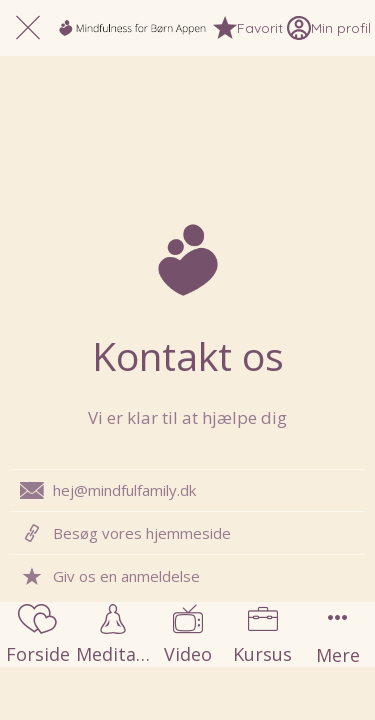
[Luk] (28, 28)
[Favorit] (248, 28)
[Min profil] (329, 28)
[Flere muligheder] (337, 634)
